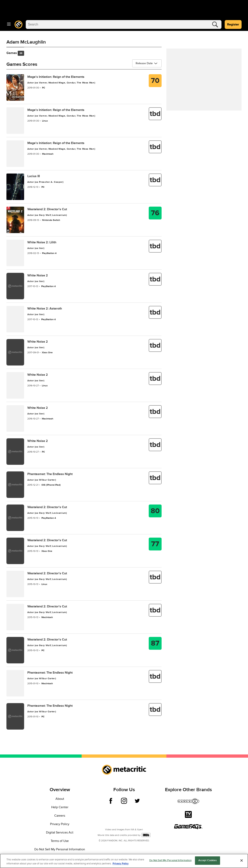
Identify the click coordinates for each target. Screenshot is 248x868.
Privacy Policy (60, 824)
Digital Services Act (60, 832)
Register (233, 24)
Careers (60, 816)
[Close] (242, 860)
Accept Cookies (208, 860)
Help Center (60, 807)
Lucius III (34, 176)
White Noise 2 (38, 275)
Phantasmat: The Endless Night (50, 474)
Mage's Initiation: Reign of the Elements (56, 77)
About (60, 799)
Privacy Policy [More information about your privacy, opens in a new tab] (121, 864)
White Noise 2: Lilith (42, 242)
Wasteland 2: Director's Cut (47, 209)
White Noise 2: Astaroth (45, 309)
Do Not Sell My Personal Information (60, 849)
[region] (124, 861)
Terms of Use (60, 841)
